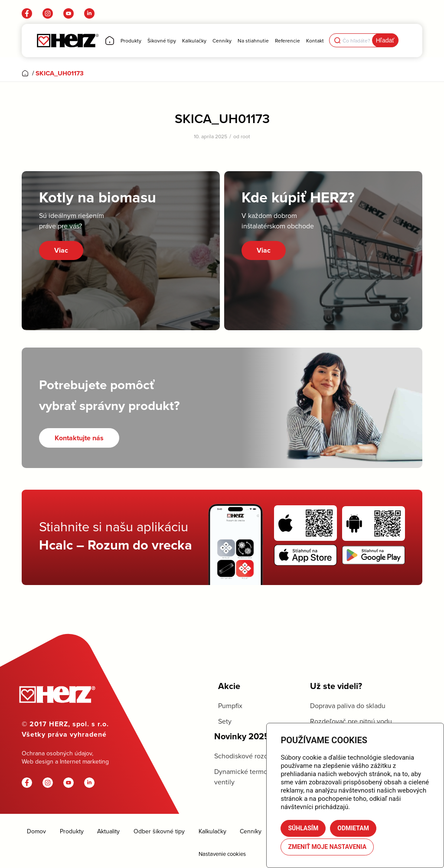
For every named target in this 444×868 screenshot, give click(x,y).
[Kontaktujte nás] (79, 438)
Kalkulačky (212, 831)
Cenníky (251, 831)
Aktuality (108, 831)
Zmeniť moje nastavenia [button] (327, 847)
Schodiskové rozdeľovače (253, 756)
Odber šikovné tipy (159, 831)
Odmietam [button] (353, 828)
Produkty (72, 831)
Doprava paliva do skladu (348, 705)
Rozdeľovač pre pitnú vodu (351, 721)
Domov (36, 831)
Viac (61, 250)
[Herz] (67, 41)
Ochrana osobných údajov (57, 753)
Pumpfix (230, 705)
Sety (225, 721)
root (245, 136)
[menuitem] (110, 41)
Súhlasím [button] (303, 828)
